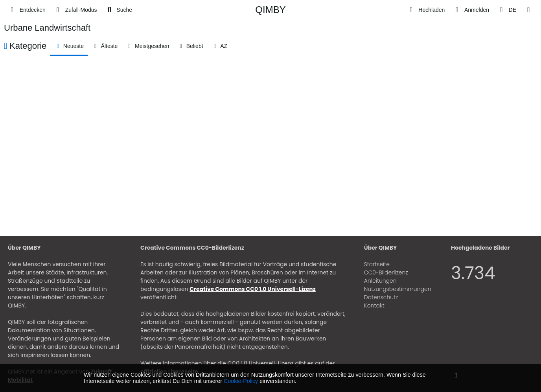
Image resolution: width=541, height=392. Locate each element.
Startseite (377, 264)
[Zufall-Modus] (75, 10)
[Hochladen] (426, 10)
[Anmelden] (471, 10)
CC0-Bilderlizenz (386, 272)
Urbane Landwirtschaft (47, 28)
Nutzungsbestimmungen (398, 289)
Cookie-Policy (241, 381)
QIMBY (270, 10)
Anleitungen (380, 281)
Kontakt (374, 306)
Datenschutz (381, 297)
